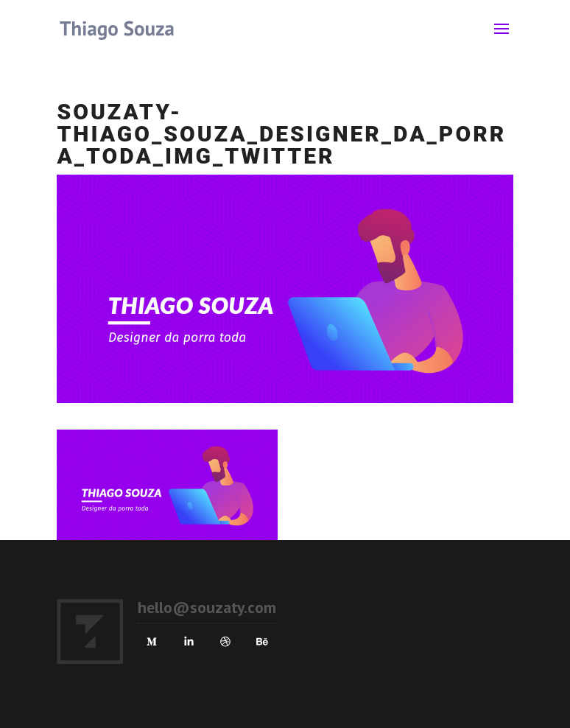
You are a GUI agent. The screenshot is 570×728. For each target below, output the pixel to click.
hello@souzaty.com (207, 607)
